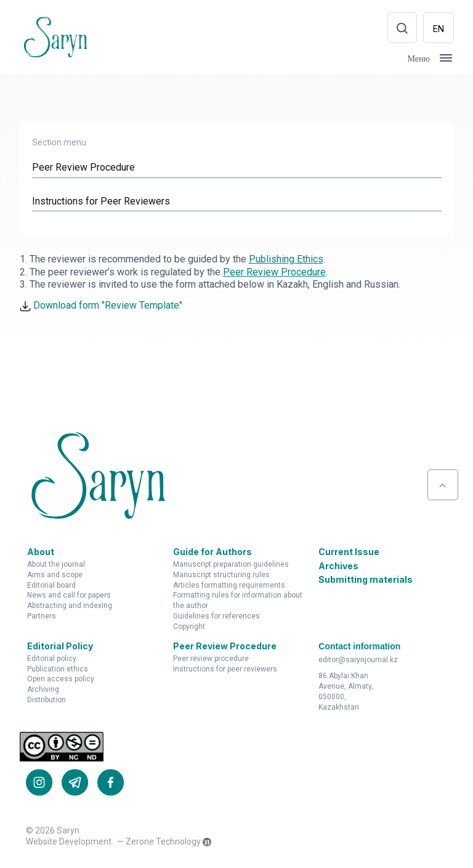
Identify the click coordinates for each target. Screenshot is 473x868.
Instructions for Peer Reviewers (225, 670)
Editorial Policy (52, 660)
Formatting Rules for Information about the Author (238, 602)
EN (439, 29)
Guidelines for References (216, 617)
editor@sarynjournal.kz (358, 660)
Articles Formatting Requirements (229, 586)
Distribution (46, 701)
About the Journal (56, 566)
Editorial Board (51, 586)
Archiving (43, 691)
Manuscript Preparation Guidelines (231, 566)
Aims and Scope (55, 576)
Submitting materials (366, 581)
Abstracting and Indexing (70, 607)
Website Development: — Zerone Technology (113, 843)
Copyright (189, 628)
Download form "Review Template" (101, 306)
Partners (42, 617)
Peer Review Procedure (211, 660)
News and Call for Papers (69, 596)
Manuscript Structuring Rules (221, 576)
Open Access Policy (61, 680)
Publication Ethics (58, 670)
